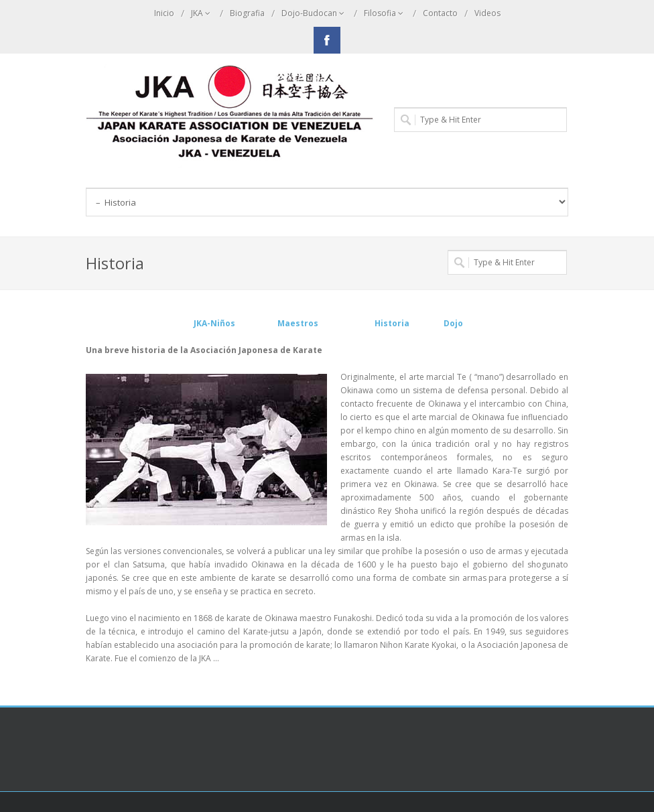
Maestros (299, 323)
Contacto (440, 13)
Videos (487, 13)
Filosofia (385, 13)
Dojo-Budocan (314, 13)
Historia (394, 323)
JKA (202, 13)
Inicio (164, 13)
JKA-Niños (214, 323)
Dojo (453, 323)
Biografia (247, 13)
